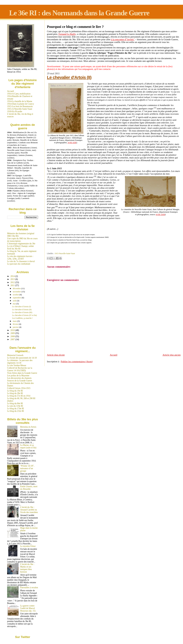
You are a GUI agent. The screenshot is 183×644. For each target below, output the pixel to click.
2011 (13, 285)
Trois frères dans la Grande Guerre (22, 373)
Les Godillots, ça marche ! (23, 318)
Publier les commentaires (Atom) (77, 362)
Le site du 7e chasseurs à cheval (21, 261)
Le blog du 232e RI (16, 411)
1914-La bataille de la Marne (20, 101)
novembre (17, 292)
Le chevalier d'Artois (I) (22, 307)
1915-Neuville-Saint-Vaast (65, 253)
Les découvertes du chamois (19, 378)
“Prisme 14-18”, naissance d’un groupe (27, 468)
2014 (13, 276)
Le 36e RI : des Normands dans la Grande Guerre (79, 13)
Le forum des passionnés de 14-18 (22, 358)
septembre (17, 298)
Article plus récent (56, 355)
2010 (13, 330)
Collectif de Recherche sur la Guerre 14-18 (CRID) (20, 369)
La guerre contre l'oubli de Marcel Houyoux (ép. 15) (28, 608)
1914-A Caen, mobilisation (19, 94)
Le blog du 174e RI (16, 409)
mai (15, 304)
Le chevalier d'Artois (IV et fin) (25, 315)
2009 (13, 333)
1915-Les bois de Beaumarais (20, 106)
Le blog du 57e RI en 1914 (19, 396)
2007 (13, 339)
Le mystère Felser (28, 546)
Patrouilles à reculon (29, 588)
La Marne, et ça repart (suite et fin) (28, 446)
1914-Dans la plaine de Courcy (21, 104)
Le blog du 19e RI (15, 391)
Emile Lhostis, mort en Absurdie (29, 488)
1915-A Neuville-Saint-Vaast (20, 109)
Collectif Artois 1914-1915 (19, 388)
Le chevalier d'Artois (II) (69, 77)
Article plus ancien (172, 355)
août (15, 301)
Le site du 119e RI (15, 406)
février (16, 324)
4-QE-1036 (72, 143)
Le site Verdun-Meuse (17, 365)
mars (15, 321)
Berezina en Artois (28, 427)
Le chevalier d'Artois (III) (22, 312)
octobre (16, 295)
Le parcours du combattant (19, 264)
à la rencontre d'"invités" (123, 39)
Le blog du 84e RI (15, 403)
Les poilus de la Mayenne (18, 376)
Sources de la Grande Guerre (20, 381)
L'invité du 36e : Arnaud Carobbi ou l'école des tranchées (29, 510)
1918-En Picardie (15, 111)
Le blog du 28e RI (15, 393)
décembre (17, 288)
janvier (16, 327)
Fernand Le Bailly (67, 34)
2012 (13, 282)
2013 (13, 279)
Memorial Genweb (15, 355)
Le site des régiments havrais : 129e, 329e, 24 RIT (20, 258)
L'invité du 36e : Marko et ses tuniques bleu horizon (27, 568)
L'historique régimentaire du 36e (21, 244)
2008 (13, 336)
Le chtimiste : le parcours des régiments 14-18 (20, 362)
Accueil (114, 355)
